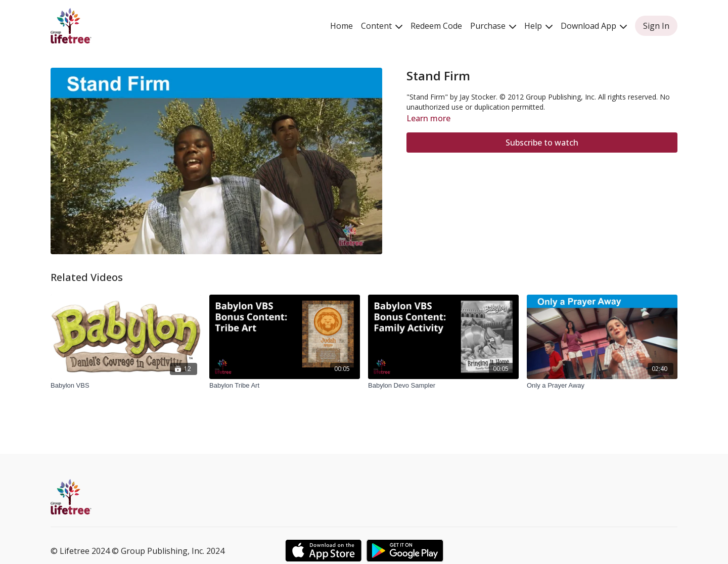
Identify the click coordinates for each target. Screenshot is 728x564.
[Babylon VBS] (126, 386)
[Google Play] (405, 551)
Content (382, 26)
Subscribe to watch (542, 143)
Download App (594, 26)
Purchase (493, 26)
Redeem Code (436, 26)
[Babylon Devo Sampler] (443, 386)
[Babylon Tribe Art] (285, 386)
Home (342, 26)
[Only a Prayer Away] (602, 386)
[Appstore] (323, 551)
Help (538, 26)
